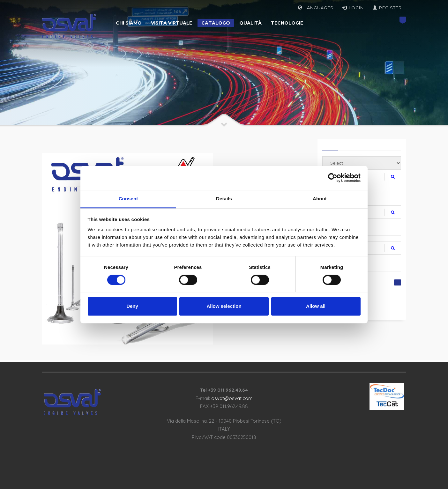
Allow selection (224, 306)
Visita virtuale (172, 23)
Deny (132, 306)
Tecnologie (287, 23)
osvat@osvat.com (232, 398)
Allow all (316, 306)
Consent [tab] (128, 199)
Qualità (250, 23)
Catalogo (216, 23)
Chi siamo (129, 23)
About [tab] (320, 199)
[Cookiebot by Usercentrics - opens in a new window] (333, 178)
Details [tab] (224, 199)
